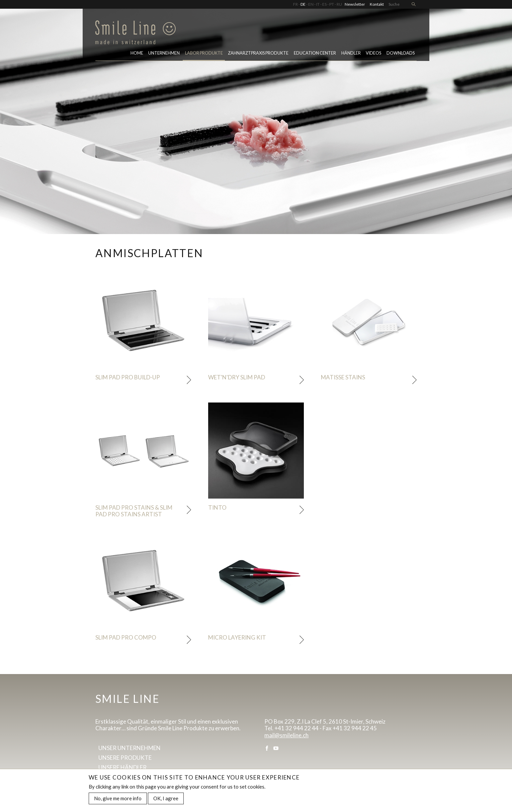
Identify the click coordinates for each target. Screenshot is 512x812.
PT (332, 4)
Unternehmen (164, 53)
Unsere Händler (122, 767)
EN (311, 4)
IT (318, 4)
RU (339, 4)
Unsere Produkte (125, 758)
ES (324, 4)
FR (295, 4)
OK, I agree (166, 800)
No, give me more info (118, 800)
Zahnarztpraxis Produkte (258, 53)
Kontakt (377, 4)
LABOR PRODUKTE (204, 53)
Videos (373, 53)
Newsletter (355, 4)
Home (137, 53)
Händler (351, 53)
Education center (315, 53)
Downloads (401, 53)
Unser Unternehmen (130, 748)
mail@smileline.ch (286, 735)
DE (303, 4)
